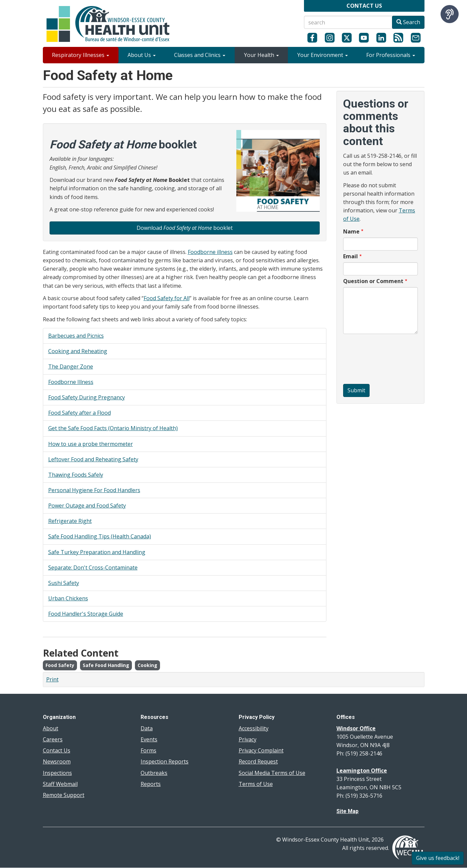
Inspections (57, 773)
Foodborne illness (210, 252)
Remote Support (64, 795)
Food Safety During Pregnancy (87, 397)
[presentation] (371, 360)
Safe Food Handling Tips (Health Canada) (100, 536)
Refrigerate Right (70, 521)
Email (351, 256)
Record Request (258, 761)
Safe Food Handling (106, 665)
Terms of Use (256, 784)
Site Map (347, 811)
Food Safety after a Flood (80, 413)
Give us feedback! (438, 858)
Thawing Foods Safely (76, 475)
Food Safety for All (167, 298)
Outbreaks (154, 773)
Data (147, 728)
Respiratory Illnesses (81, 55)
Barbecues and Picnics (76, 336)
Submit (356, 390)
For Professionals (391, 55)
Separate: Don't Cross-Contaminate (93, 567)
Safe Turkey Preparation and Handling (97, 552)
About (51, 728)
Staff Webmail (60, 784)
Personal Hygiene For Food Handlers (94, 490)
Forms (148, 750)
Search (408, 22)
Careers (53, 739)
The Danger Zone (71, 366)
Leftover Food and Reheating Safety (93, 459)
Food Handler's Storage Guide (86, 614)
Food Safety (60, 665)
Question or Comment (373, 281)
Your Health (261, 55)
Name (351, 231)
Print (52, 679)
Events (149, 739)
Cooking (147, 665)
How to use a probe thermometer (91, 444)
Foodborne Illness (71, 382)
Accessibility (254, 728)
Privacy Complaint (261, 750)
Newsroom (57, 761)
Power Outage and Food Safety (87, 506)
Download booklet (185, 228)
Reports (151, 784)
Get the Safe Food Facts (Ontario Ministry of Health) (113, 428)
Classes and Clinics (200, 55)
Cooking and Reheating (78, 351)
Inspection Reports (165, 761)
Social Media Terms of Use (272, 773)
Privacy (248, 739)
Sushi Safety (64, 583)
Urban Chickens (68, 598)
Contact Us (57, 750)
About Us (142, 55)
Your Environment (323, 55)
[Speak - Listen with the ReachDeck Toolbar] (450, 14)
